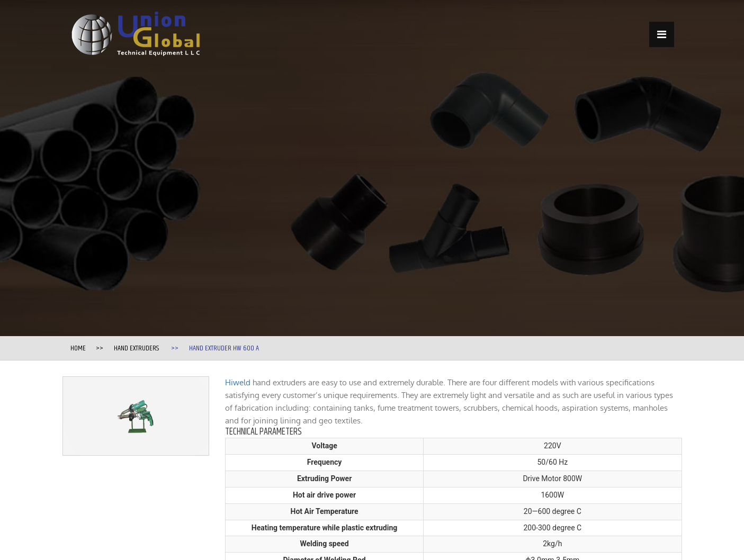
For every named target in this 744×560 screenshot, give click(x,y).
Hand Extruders (136, 348)
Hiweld (238, 382)
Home (78, 348)
